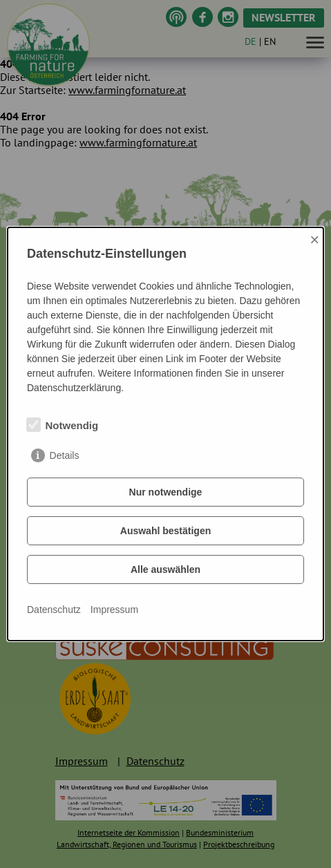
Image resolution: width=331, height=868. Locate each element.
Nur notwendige (166, 492)
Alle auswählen (165, 569)
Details (65, 455)
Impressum (114, 610)
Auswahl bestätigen (165, 531)
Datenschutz (54, 610)
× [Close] (314, 239)
